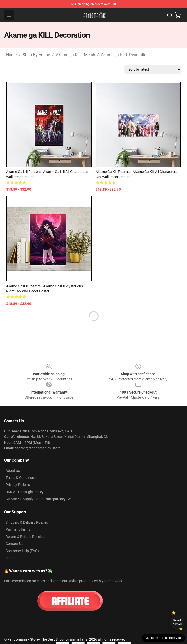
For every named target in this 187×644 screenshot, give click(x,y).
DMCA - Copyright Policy (25, 492)
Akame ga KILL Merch (75, 55)
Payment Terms (18, 529)
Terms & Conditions (21, 478)
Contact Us (14, 544)
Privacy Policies (18, 485)
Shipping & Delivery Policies (27, 522)
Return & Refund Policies (25, 537)
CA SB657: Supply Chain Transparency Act (39, 499)
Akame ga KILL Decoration (125, 55)
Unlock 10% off (177, 622)
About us (13, 470)
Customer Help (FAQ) (22, 551)
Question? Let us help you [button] (163, 638)
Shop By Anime (36, 55)
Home (11, 55)
